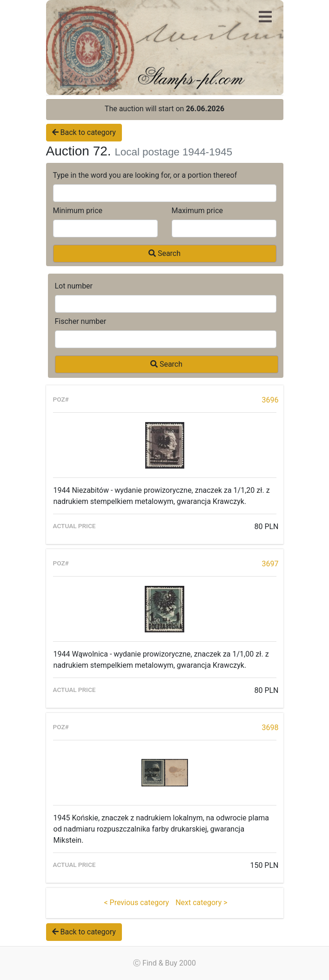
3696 (270, 400)
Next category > (201, 903)
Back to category (84, 132)
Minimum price (78, 211)
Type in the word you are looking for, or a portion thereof (145, 175)
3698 (270, 728)
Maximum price (198, 211)
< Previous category (136, 903)
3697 (270, 564)
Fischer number (81, 321)
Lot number (74, 286)
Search (164, 253)
